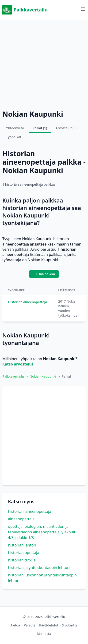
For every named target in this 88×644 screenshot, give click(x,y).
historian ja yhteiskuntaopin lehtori (39, 568)
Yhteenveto (15, 128)
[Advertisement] (44, 64)
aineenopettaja (21, 519)
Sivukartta (70, 625)
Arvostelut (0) (66, 128)
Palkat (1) (40, 128)
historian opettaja (24, 553)
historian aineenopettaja (30, 511)
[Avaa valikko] (83, 9)
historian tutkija (22, 560)
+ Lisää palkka (44, 274)
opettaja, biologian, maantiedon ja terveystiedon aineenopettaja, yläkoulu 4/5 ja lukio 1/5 (42, 532)
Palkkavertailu (25, 10)
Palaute (30, 625)
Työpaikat (14, 137)
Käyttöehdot (49, 625)
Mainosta (44, 634)
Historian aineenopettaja (27, 302)
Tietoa (15, 625)
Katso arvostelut (18, 364)
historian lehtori (22, 545)
